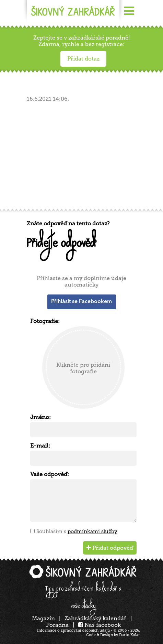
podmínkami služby (92, 532)
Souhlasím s (77, 532)
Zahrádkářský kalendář (95, 618)
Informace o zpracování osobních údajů (73, 630)
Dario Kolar (130, 635)
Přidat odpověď (110, 548)
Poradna (57, 625)
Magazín (43, 618)
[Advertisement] (83, 158)
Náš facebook (100, 625)
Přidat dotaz (83, 59)
